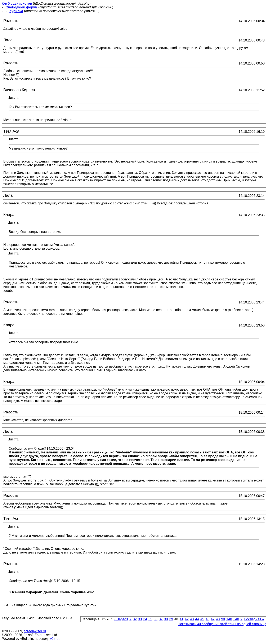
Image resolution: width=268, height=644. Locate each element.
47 (213, 619)
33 (140, 619)
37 (161, 619)
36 (156, 619)
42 (187, 619)
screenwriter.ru (35, 631)
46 (207, 619)
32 (135, 619)
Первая (121, 619)
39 (171, 619)
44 (197, 619)
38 (166, 619)
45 (202, 619)
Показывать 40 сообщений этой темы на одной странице (222, 624)
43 (192, 619)
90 (223, 619)
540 (236, 619)
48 (218, 619)
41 (182, 619)
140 (229, 619)
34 (145, 619)
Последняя (254, 619)
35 (150, 619)
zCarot (55, 639)
